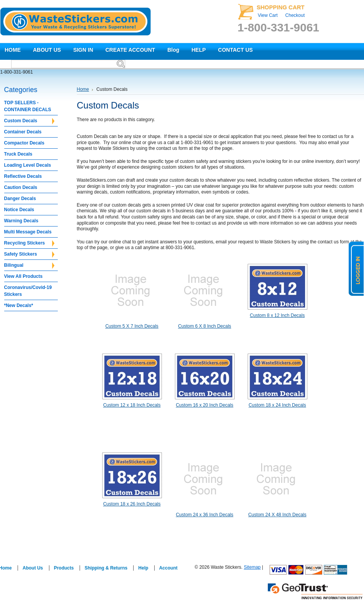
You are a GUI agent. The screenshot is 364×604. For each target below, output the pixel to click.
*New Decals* (19, 305)
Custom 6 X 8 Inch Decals (205, 326)
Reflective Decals (23, 176)
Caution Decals (21, 187)
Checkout (295, 15)
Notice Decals (19, 210)
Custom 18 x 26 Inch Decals (132, 504)
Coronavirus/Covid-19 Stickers (28, 291)
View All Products (24, 276)
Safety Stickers (29, 254)
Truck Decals (18, 154)
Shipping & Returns (106, 568)
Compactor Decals (24, 143)
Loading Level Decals (28, 165)
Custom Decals (29, 121)
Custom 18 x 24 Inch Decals (277, 405)
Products (64, 568)
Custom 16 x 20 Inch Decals (204, 405)
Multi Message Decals (28, 232)
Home (83, 89)
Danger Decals (20, 199)
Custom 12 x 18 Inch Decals (132, 405)
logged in (356, 269)
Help (143, 568)
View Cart (268, 15)
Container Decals (23, 132)
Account (168, 568)
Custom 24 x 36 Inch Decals (204, 515)
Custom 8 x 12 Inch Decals (277, 315)
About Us (33, 568)
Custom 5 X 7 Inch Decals (132, 326)
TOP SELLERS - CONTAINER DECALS (28, 106)
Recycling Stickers (29, 243)
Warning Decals (21, 221)
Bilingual (29, 266)
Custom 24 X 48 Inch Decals (277, 515)
